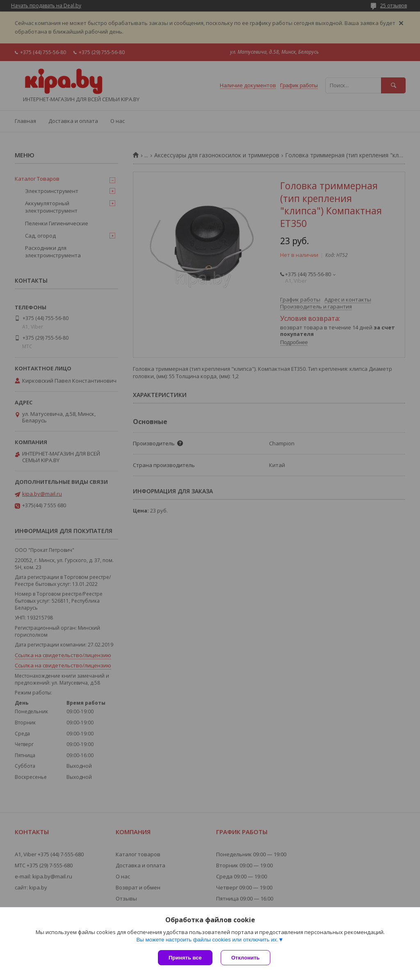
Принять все (185, 958)
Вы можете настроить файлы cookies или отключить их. (207, 940)
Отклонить (245, 958)
